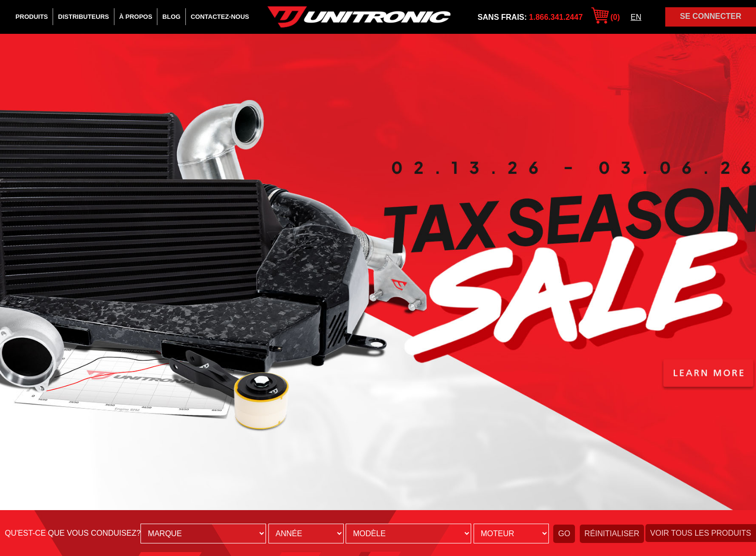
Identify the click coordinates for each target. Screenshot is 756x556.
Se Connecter (710, 16)
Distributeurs (83, 17)
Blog (171, 17)
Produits (32, 17)
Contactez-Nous (220, 17)
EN (636, 17)
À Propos (136, 17)
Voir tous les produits (701, 533)
